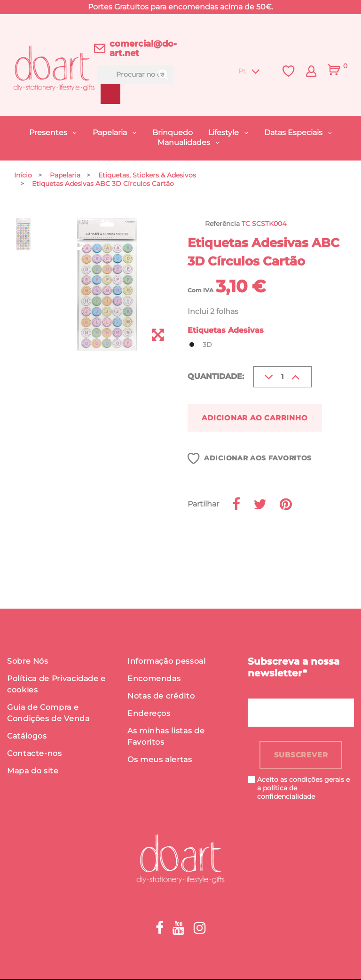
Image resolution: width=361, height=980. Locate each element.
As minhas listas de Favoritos (166, 737)
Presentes (49, 133)
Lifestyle (224, 133)
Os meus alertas (160, 760)
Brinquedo (173, 133)
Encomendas (154, 679)
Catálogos (27, 737)
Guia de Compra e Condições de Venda (48, 714)
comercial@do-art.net (143, 48)
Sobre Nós (28, 662)
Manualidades (185, 142)
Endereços (149, 714)
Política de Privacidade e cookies (56, 685)
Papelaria (111, 133)
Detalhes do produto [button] (73, 548)
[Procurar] (135, 75)
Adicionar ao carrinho (260, 418)
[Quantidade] (283, 377)
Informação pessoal (167, 662)
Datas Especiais (294, 133)
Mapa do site (33, 772)
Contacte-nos (35, 754)
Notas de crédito (161, 697)
